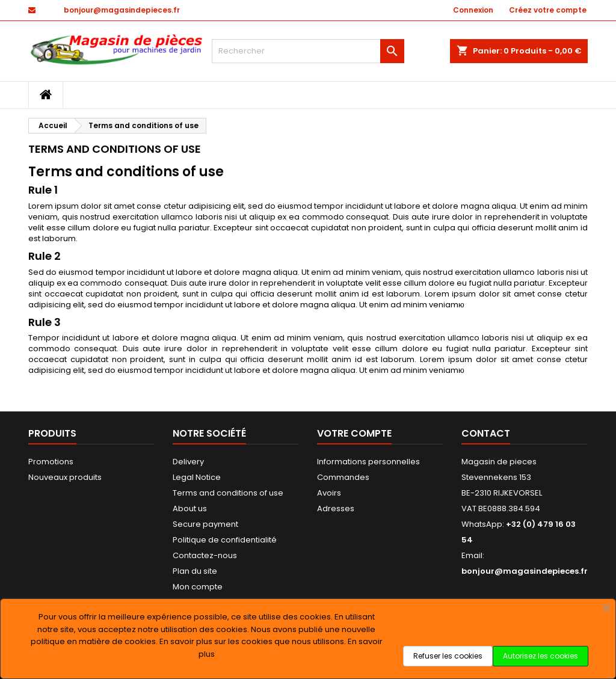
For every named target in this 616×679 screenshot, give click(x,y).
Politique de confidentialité (225, 540)
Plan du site (195, 571)
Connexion (473, 10)
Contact (486, 433)
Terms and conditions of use (228, 493)
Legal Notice (197, 477)
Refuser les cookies (448, 656)
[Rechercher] (308, 51)
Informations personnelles (368, 462)
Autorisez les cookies (541, 656)
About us (190, 508)
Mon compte (198, 587)
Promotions (51, 462)
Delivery (188, 462)
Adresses (336, 508)
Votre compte (354, 433)
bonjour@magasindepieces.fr (122, 10)
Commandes (343, 477)
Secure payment (205, 524)
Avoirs (329, 493)
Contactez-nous (205, 555)
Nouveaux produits (65, 477)
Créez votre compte (548, 10)
